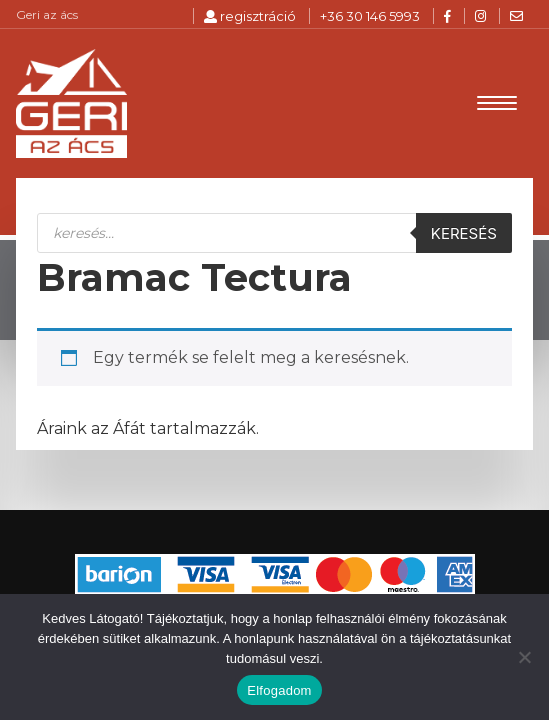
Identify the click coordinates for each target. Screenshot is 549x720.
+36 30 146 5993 (370, 16)
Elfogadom (279, 690)
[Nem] (524, 657)
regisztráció (250, 16)
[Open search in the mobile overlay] (274, 235)
